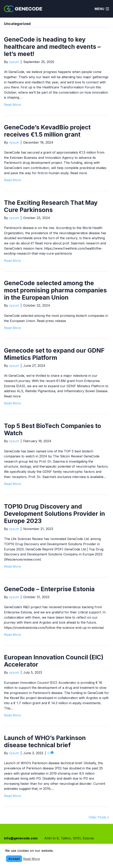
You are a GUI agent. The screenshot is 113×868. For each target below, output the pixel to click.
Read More (12, 105)
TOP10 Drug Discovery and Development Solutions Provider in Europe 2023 (54, 514)
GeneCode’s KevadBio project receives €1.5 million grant (47, 131)
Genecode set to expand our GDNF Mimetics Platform (54, 354)
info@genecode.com (21, 838)
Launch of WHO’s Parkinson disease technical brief (45, 741)
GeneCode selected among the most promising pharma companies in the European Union (55, 290)
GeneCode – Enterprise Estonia (49, 589)
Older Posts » (99, 817)
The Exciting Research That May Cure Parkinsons (51, 206)
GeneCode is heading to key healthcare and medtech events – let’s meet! (52, 47)
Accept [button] (14, 859)
